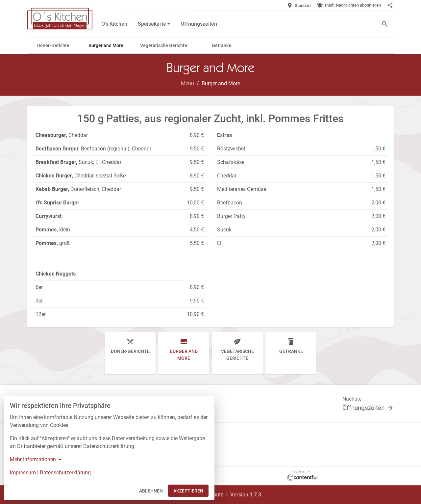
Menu (187, 83)
